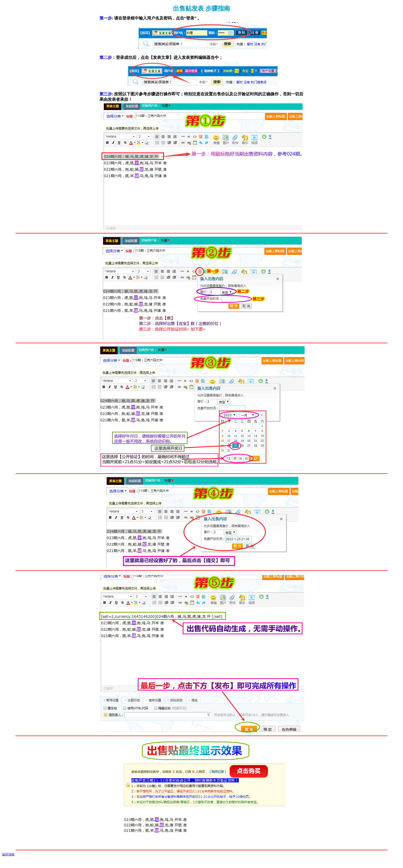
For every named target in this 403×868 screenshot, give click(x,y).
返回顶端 (8, 854)
